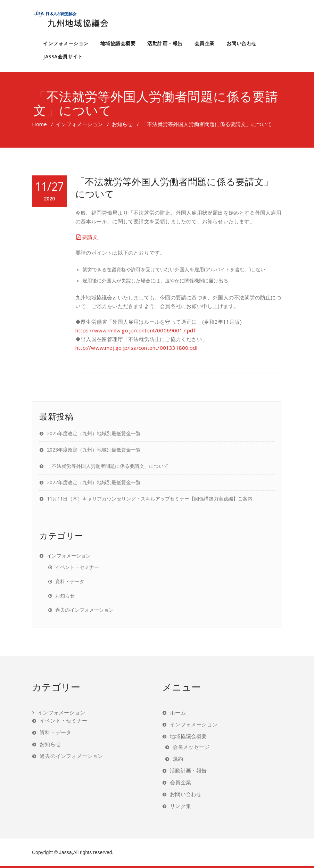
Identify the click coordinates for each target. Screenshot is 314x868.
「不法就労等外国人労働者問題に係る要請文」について (174, 188)
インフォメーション (66, 43)
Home (39, 124)
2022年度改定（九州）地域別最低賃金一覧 (94, 482)
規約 (178, 759)
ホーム (178, 712)
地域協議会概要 (118, 43)
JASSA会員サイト (63, 56)
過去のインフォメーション (84, 610)
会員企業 (205, 43)
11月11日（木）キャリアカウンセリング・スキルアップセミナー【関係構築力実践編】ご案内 (150, 499)
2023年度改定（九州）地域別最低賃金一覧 (94, 450)
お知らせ (122, 124)
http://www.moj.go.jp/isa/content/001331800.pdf (137, 348)
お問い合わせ (242, 43)
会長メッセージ (191, 747)
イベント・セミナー (77, 567)
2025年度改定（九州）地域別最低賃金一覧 (94, 433)
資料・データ (70, 581)
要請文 (87, 237)
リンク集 (180, 806)
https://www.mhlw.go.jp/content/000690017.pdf (135, 330)
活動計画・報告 (165, 43)
